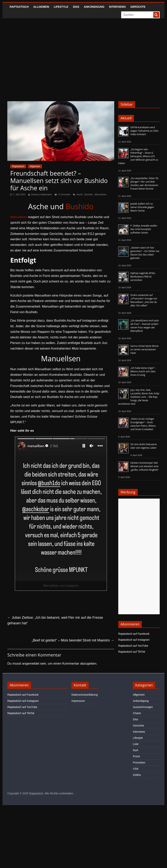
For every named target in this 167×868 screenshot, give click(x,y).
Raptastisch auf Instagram (134, 640)
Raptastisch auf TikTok (132, 652)
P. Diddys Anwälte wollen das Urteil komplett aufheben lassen (144, 229)
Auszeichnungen (143, 707)
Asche (79, 195)
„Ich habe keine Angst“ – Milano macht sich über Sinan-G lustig (143, 371)
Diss (76, 7)
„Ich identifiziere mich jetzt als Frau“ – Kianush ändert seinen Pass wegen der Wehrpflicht (145, 326)
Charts (137, 713)
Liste (136, 744)
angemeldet (31, 664)
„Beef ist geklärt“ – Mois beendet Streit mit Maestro (73, 640)
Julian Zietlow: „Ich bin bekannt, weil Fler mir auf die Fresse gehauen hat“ (55, 620)
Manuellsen (100, 195)
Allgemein (41, 7)
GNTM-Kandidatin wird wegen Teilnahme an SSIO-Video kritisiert (145, 131)
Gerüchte (138, 7)
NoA (136, 750)
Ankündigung (94, 7)
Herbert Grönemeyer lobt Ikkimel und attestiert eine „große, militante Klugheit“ (144, 466)
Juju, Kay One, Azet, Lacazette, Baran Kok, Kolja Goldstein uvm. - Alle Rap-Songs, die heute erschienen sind (139, 397)
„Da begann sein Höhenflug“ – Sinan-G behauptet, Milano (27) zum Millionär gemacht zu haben (138, 156)
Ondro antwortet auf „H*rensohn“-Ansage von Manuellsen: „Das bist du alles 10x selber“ (144, 300)
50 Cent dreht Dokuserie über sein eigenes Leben (144, 446)
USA (136, 769)
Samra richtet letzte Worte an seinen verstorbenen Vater (145, 349)
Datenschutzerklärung (85, 695)
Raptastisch (19, 7)
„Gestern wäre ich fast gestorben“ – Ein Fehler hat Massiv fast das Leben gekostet (145, 253)
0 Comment (63, 195)
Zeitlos (137, 775)
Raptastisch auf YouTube (133, 646)
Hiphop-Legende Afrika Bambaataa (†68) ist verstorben (143, 277)
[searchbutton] (156, 15)
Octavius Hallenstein (41, 195)
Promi (136, 756)
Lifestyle (61, 7)
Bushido (89, 195)
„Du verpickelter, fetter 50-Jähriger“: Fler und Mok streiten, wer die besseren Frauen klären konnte (145, 183)
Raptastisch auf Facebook (134, 634)
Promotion (139, 763)
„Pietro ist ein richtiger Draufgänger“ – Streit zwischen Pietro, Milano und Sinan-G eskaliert (143, 424)
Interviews (117, 7)
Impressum (78, 701)
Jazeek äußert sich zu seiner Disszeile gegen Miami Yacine (142, 207)
